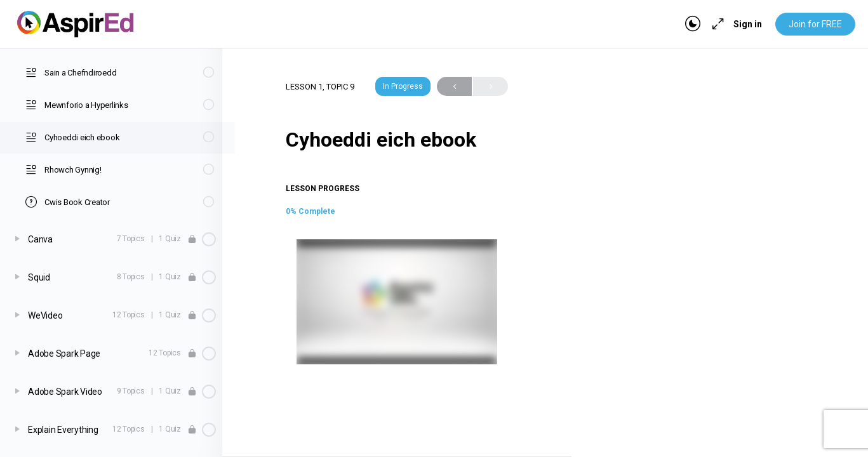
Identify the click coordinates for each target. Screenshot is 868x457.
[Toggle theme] (693, 24)
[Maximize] (716, 24)
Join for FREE (815, 24)
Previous (454, 87)
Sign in (748, 24)
